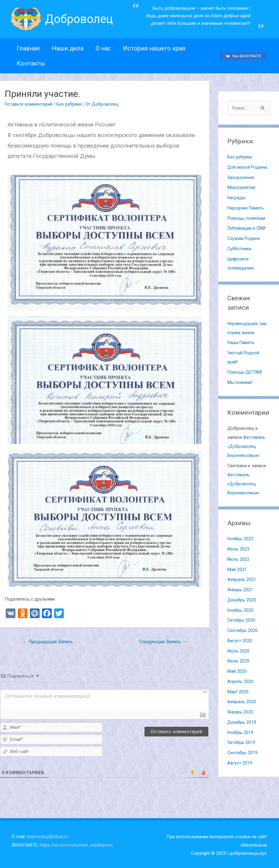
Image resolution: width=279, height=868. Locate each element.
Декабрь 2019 (242, 720)
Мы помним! (240, 381)
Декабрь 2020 (242, 598)
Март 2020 (238, 690)
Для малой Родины (247, 165)
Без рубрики (69, 102)
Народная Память (246, 206)
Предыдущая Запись (50, 639)
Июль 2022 (239, 557)
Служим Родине (244, 237)
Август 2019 (240, 761)
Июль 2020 (239, 649)
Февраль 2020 (242, 700)
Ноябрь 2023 (241, 537)
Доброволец (81, 19)
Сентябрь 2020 (243, 629)
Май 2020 (237, 669)
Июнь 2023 (239, 547)
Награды (237, 196)
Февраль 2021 (242, 578)
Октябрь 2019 (242, 741)
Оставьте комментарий (28, 102)
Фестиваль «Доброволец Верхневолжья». (247, 445)
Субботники (240, 247)
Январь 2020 (240, 710)
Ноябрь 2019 (241, 731)
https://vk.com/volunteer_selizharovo (77, 843)
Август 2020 (240, 639)
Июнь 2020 (239, 659)
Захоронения (241, 176)
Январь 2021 (240, 588)
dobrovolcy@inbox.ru (47, 835)
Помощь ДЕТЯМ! (245, 370)
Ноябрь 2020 (241, 608)
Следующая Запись (161, 639)
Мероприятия (241, 186)
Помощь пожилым (247, 216)
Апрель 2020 (240, 680)
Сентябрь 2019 (243, 751)
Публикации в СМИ (247, 227)
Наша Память (241, 341)
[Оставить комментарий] (176, 730)
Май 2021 (237, 568)
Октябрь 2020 (242, 619)
